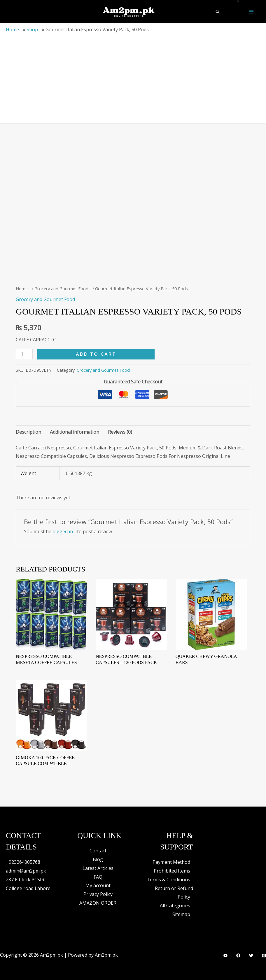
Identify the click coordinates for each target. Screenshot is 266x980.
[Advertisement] (133, 77)
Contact (98, 851)
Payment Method (171, 862)
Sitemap (181, 914)
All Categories (175, 906)
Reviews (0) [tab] (120, 432)
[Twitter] (251, 955)
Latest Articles (98, 868)
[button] (218, 12)
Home (12, 29)
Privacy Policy (98, 894)
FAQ (98, 877)
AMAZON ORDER (98, 903)
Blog (98, 859)
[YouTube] (225, 955)
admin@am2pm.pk (26, 871)
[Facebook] (238, 955)
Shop (32, 29)
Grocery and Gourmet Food (61, 289)
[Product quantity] (24, 354)
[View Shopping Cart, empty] (234, 5)
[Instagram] (264, 955)
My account (98, 885)
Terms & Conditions (168, 880)
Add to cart (96, 354)
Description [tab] (28, 432)
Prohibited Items (172, 871)
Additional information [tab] (75, 432)
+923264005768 (23, 862)
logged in (63, 531)
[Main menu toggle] (251, 12)
